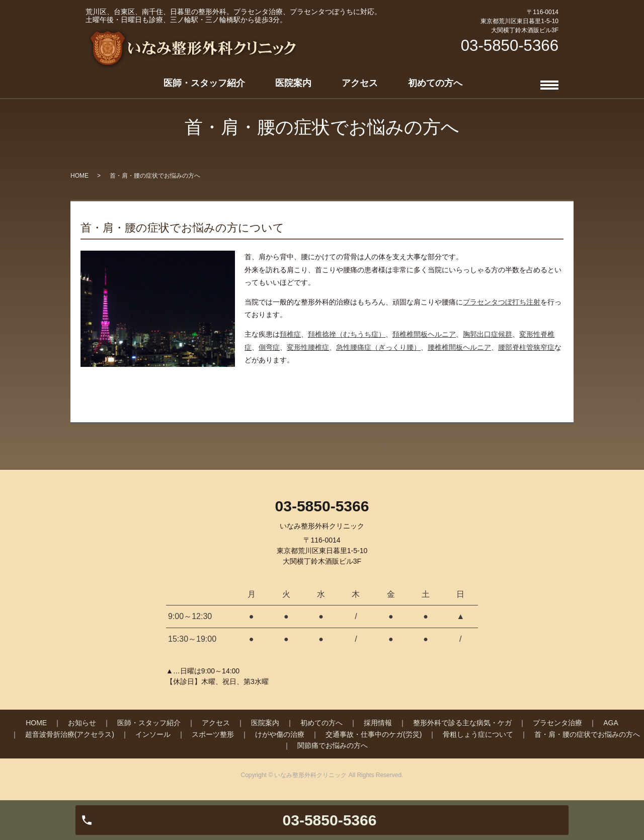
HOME (79, 176)
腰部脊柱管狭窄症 (526, 347)
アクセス (360, 83)
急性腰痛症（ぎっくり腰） (378, 347)
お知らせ (82, 723)
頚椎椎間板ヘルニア (424, 334)
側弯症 (269, 347)
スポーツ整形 (213, 734)
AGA (611, 723)
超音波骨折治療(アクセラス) (70, 734)
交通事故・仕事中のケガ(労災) (374, 734)
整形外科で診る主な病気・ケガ (462, 723)
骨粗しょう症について (478, 734)
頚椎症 (290, 334)
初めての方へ (435, 83)
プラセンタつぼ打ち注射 (502, 302)
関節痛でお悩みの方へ (333, 745)
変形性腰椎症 (308, 347)
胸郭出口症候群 (488, 334)
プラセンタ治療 (557, 723)
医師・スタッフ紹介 (204, 83)
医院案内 (293, 83)
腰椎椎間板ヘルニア (459, 347)
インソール (153, 734)
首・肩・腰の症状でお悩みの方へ (587, 734)
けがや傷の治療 (280, 734)
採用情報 (378, 723)
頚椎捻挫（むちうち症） (347, 334)
